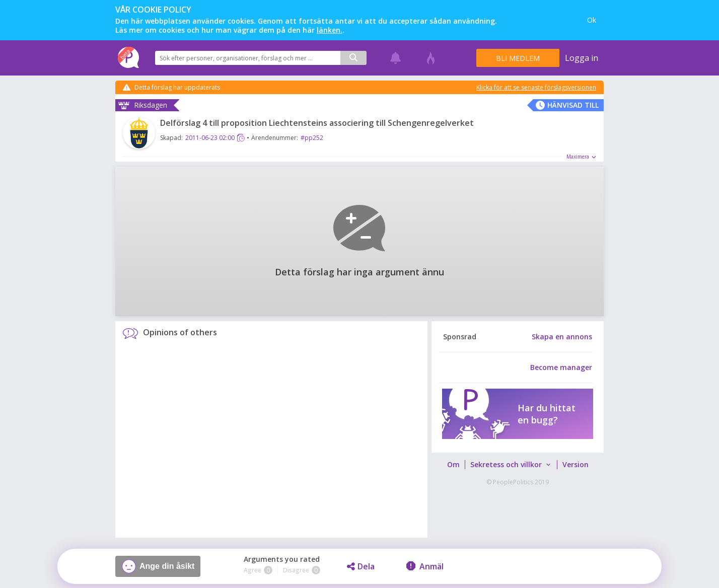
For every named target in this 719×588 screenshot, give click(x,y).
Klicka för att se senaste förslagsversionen (536, 88)
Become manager (561, 367)
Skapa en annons (562, 337)
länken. (330, 30)
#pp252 (312, 138)
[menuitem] (453, 465)
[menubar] (517, 465)
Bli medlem (518, 58)
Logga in (582, 58)
